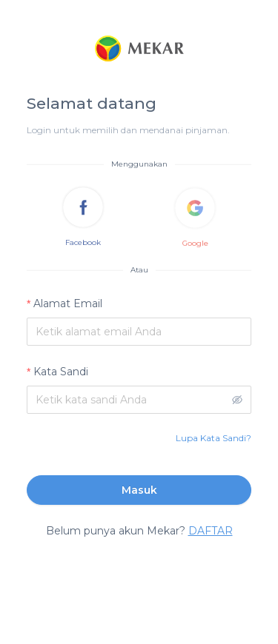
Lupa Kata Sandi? (214, 438)
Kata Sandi (61, 372)
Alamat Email (68, 303)
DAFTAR (211, 531)
